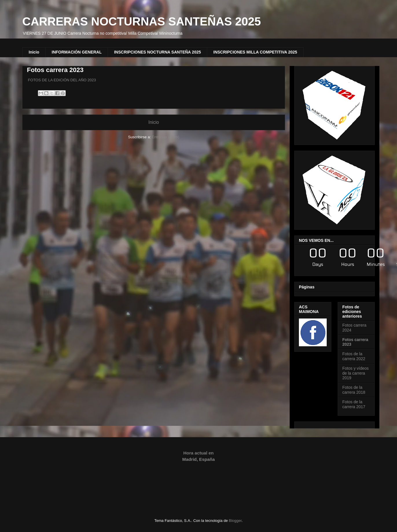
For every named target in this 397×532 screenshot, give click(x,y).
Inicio (34, 52)
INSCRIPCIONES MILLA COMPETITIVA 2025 (255, 52)
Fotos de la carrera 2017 (354, 404)
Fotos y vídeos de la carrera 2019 (355, 373)
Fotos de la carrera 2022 (354, 356)
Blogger (235, 521)
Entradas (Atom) (166, 137)
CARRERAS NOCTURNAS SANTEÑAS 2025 (142, 21)
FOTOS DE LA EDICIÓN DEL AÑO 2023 (61, 80)
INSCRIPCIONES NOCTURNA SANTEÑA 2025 (157, 52)
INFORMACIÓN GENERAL (77, 52)
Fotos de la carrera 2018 (354, 390)
